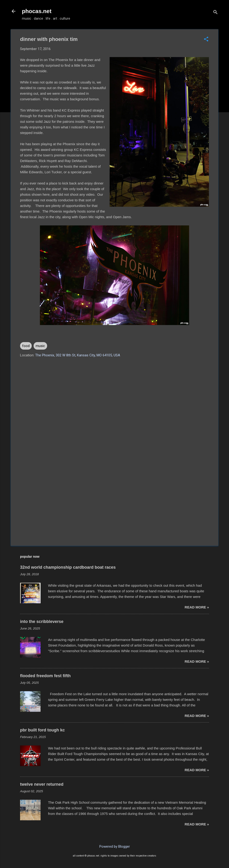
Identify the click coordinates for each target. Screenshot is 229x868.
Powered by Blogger (115, 846)
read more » (197, 607)
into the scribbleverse (42, 622)
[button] (206, 40)
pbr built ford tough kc (42, 730)
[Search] (215, 13)
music (40, 346)
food (26, 346)
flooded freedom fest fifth (45, 676)
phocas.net (37, 11)
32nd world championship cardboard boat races (68, 567)
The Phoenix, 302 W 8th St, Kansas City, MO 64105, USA (78, 355)
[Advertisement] (114, 502)
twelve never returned (42, 784)
